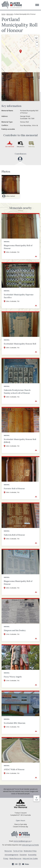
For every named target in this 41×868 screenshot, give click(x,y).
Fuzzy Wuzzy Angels (13, 677)
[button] (37, 5)
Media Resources (15, 858)
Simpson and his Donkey (15, 630)
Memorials (10, 14)
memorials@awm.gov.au (23, 841)
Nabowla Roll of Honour (14, 535)
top (37, 800)
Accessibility (32, 855)
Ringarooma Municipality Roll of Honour (18, 247)
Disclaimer (23, 855)
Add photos (21, 147)
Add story (31, 147)
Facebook (13, 864)
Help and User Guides (30, 858)
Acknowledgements (12, 855)
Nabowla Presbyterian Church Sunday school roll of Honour (17, 392)
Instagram (20, 864)
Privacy (6, 858)
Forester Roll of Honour (14, 488)
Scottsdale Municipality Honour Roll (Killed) (20, 441)
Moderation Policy (30, 851)
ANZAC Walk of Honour (14, 769)
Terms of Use (18, 851)
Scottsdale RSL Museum (15, 723)
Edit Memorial (10, 147)
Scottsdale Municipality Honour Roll (20, 344)
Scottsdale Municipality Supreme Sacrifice (19, 296)
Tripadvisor (16, 864)
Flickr (27, 864)
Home (3, 14)
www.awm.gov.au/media (30, 845)
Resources (8, 851)
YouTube (23, 864)
